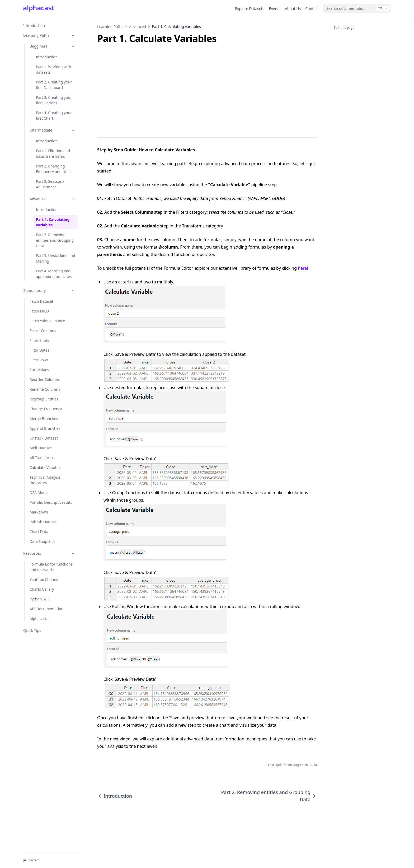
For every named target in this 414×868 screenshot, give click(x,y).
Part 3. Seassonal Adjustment (51, 184)
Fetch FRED (39, 311)
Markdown (39, 512)
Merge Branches (44, 419)
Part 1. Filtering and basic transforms (53, 153)
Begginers (53, 46)
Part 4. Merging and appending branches (54, 274)
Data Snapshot (42, 541)
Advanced (53, 199)
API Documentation (47, 608)
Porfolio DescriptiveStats (51, 502)
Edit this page (344, 28)
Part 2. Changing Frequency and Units (54, 169)
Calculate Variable (45, 467)
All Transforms (42, 458)
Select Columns (43, 331)
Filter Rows (39, 360)
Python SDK (47, 599)
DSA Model (39, 493)
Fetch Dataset (41, 301)
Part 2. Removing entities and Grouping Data (55, 240)
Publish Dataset (43, 522)
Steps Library (49, 290)
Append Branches (45, 428)
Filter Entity (39, 340)
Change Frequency (46, 409)
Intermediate (53, 130)
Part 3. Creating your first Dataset (54, 100)
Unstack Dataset (44, 438)
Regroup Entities (44, 399)
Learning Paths (49, 35)
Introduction (34, 25)
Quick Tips (32, 630)
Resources (49, 553)
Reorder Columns (45, 379)
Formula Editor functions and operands (51, 567)
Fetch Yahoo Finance (47, 321)
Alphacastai (39, 619)
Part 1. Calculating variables (53, 222)
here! (303, 268)
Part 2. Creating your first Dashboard (54, 85)
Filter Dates (39, 350)
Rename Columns (45, 389)
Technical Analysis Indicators (45, 480)
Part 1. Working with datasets (54, 69)
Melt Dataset (41, 448)
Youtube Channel (47, 579)
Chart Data (39, 532)
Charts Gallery (47, 589)
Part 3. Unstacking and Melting (56, 258)
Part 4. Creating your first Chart (54, 115)
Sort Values (39, 370)
